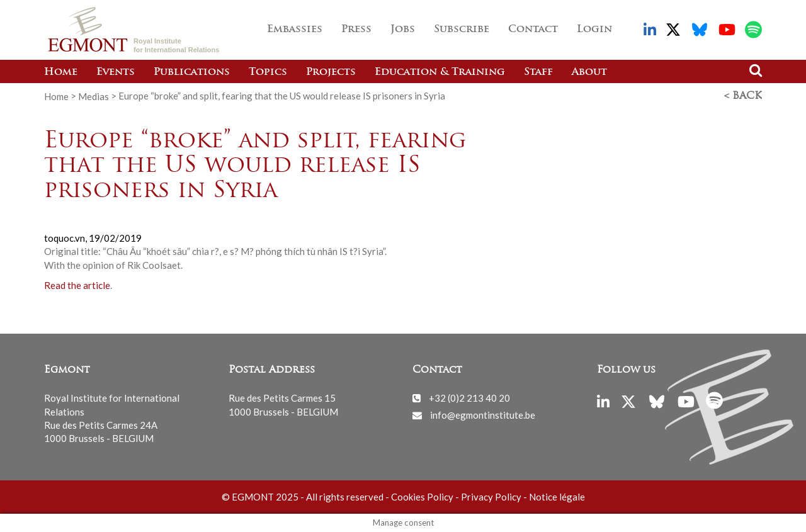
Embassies (295, 30)
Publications (192, 72)
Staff (538, 72)
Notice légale (557, 497)
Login (594, 30)
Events (116, 72)
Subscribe (462, 30)
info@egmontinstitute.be (483, 415)
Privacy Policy (491, 497)
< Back (743, 96)
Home (61, 72)
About (589, 72)
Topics (268, 72)
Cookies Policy (422, 497)
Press (356, 30)
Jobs (403, 30)
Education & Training (440, 72)
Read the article (77, 285)
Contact (533, 30)
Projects (331, 72)
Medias (94, 96)
